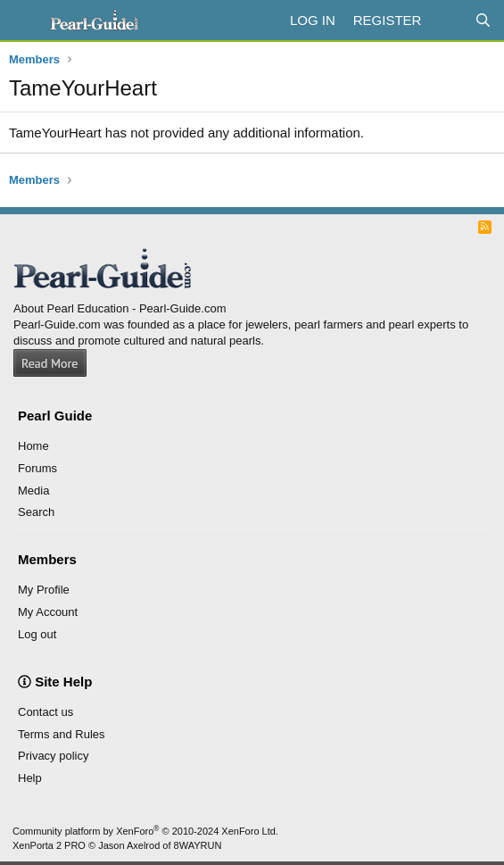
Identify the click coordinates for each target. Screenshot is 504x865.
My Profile (44, 590)
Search (36, 512)
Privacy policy (53, 756)
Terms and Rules (62, 734)
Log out (37, 634)
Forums (37, 468)
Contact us (45, 712)
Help (30, 778)
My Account (48, 612)
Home (33, 446)
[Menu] (25, 21)
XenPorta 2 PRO (49, 845)
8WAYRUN (198, 845)
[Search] (483, 20)
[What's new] (447, 20)
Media (33, 491)
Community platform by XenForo (145, 831)
